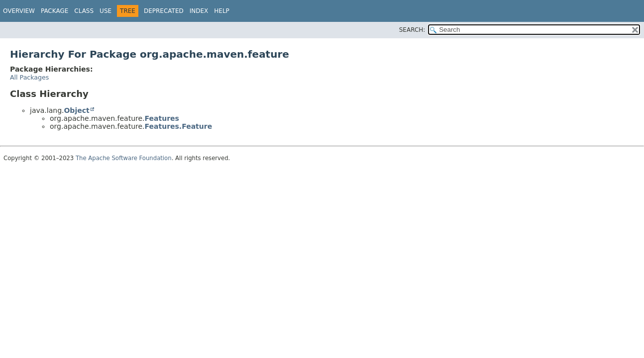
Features (162, 118)
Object (76, 110)
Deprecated (164, 11)
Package (54, 11)
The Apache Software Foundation (124, 158)
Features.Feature (179, 126)
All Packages (29, 77)
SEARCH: (412, 30)
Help (222, 11)
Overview (19, 11)
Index (199, 11)
